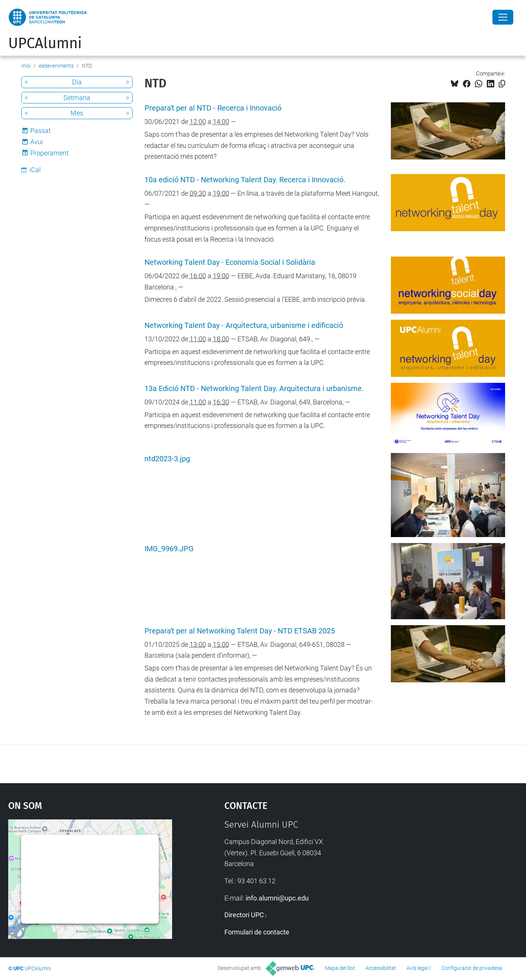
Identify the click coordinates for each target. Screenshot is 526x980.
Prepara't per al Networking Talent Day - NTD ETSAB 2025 (240, 631)
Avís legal (417, 968)
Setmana (77, 98)
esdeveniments (56, 66)
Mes (77, 113)
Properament (49, 153)
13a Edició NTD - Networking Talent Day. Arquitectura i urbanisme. (254, 389)
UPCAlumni (45, 43)
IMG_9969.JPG (169, 549)
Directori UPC (244, 915)
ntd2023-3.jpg (167, 459)
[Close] (503, 17)
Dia (77, 82)
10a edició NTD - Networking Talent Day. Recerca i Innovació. (245, 180)
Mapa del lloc (340, 968)
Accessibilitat (381, 968)
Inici (26, 66)
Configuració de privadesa (472, 968)
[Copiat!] (502, 84)
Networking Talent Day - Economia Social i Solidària (230, 262)
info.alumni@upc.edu (277, 898)
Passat (41, 131)
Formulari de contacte (257, 932)
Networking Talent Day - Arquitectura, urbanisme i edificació (244, 325)
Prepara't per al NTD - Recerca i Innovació (213, 108)
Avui (37, 142)
